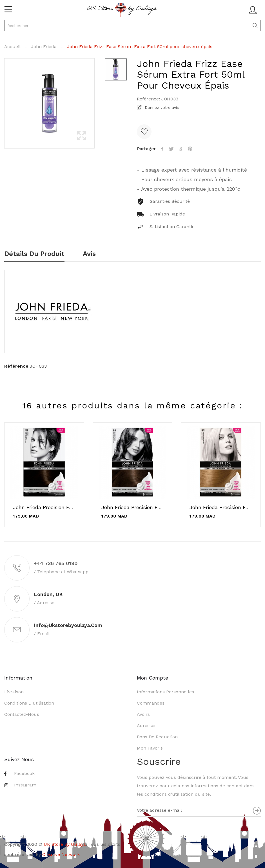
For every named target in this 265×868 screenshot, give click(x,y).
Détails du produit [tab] (34, 254)
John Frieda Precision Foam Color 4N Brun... (44, 507)
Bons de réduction (157, 737)
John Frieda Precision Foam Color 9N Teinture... (221, 507)
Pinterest (190, 149)
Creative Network (61, 854)
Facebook (24, 773)
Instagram (25, 785)
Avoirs (143, 714)
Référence (16, 366)
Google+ (181, 149)
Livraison (14, 692)
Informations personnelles (165, 692)
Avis (89, 254)
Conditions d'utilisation (29, 703)
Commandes (151, 703)
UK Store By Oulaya (65, 844)
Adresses (147, 726)
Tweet (171, 149)
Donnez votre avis (161, 107)
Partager (162, 149)
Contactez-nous (22, 714)
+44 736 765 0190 (56, 563)
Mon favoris (150, 748)
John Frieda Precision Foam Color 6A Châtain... (133, 507)
